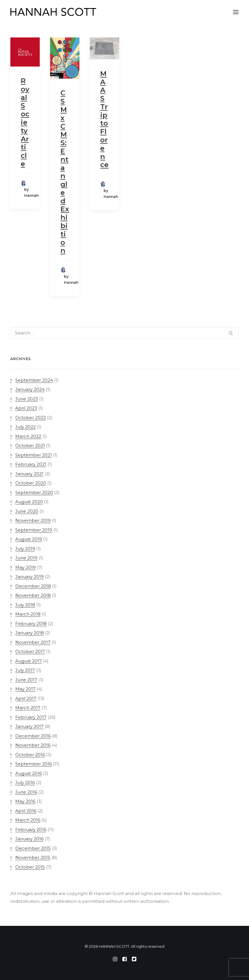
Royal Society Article (25, 122)
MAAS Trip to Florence (104, 119)
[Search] (125, 333)
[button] (236, 12)
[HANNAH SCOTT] (54, 12)
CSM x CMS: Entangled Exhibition (65, 172)
